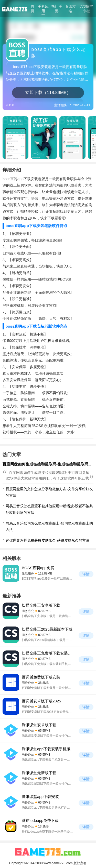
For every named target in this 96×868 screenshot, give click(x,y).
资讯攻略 (70, 9)
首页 (33, 9)
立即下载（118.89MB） (48, 93)
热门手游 (57, 9)
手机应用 (43, 9)
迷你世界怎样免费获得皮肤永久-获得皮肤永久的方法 (47, 540)
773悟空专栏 (86, 9)
